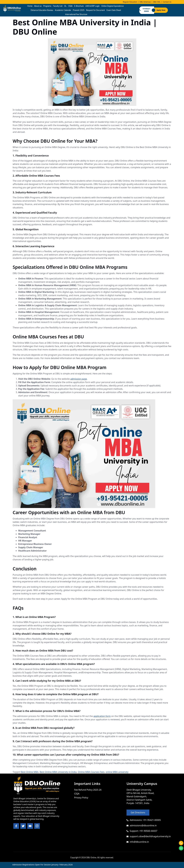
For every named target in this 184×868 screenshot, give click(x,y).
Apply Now (161, 10)
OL (65, 6)
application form (102, 716)
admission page (79, 379)
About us (38, 6)
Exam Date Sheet (114, 10)
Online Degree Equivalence (113, 6)
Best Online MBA (30, 772)
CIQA (70, 6)
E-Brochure (79, 6)
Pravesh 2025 (79, 10)
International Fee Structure (76, 14)
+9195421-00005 (145, 10)
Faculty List (58, 6)
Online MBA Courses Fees (91, 772)
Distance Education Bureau (42, 10)
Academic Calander (63, 10)
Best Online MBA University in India (58, 772)
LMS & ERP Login (92, 6)
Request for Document (96, 10)
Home (30, 6)
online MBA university (117, 772)
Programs (47, 6)
